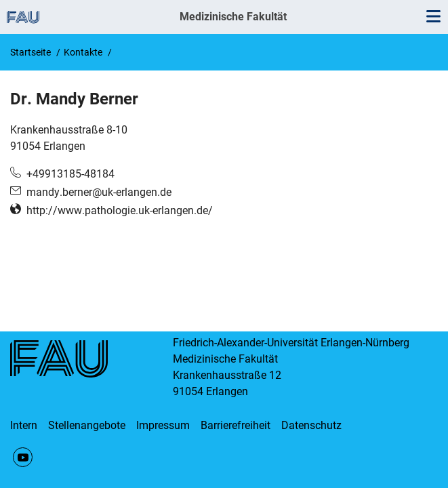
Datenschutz (311, 425)
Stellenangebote (87, 425)
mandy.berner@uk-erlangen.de (99, 192)
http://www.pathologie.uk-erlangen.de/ (120, 210)
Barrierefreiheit (236, 425)
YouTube (23, 457)
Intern (24, 425)
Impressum (163, 425)
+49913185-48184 (70, 174)
